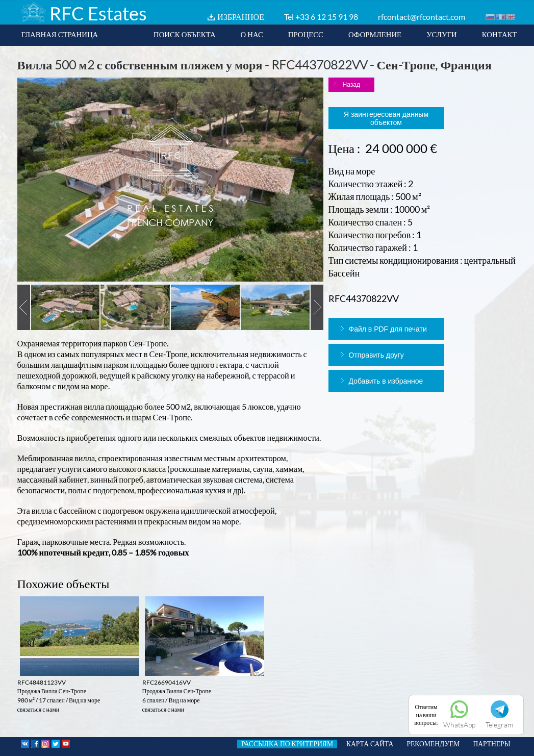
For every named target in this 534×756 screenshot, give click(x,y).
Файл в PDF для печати (388, 329)
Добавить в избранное (386, 381)
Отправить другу (376, 355)
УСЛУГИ (442, 34)
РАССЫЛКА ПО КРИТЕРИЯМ (287, 744)
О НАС (252, 34)
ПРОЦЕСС (306, 34)
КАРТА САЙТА (370, 744)
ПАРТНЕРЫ (491, 744)
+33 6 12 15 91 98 (327, 17)
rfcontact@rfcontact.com (422, 17)
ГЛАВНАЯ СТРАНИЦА (60, 34)
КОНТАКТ (500, 34)
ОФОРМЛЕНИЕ (375, 34)
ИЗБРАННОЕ (241, 17)
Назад (351, 85)
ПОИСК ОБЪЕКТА (185, 34)
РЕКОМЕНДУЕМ (433, 744)
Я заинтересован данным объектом (386, 118)
